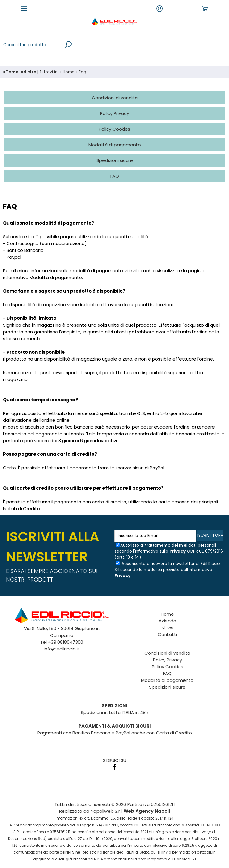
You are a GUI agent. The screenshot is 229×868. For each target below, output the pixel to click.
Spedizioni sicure (167, 687)
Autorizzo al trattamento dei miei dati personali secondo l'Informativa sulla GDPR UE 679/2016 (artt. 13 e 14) (169, 551)
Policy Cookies (167, 667)
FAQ (167, 673)
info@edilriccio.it (62, 649)
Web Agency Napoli (147, 811)
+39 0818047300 (66, 642)
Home (69, 72)
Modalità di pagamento (167, 680)
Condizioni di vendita (167, 653)
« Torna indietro (20, 72)
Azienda (167, 621)
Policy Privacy (167, 660)
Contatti (167, 634)
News (167, 628)
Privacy (178, 551)
